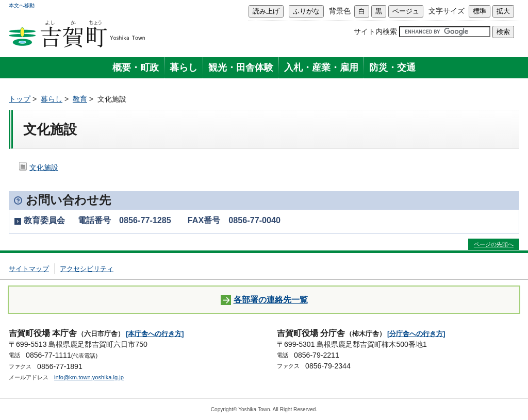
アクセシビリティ (87, 269)
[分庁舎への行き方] (416, 334)
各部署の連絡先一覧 (264, 300)
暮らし (184, 68)
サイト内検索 (375, 31)
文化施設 (44, 167)
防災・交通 (392, 68)
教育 (80, 99)
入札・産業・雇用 (321, 68)
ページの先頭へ (494, 244)
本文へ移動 (22, 5)
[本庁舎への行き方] (155, 334)
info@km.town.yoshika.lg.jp (89, 377)
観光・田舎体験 (241, 68)
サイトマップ (29, 269)
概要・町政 (136, 68)
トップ (20, 99)
